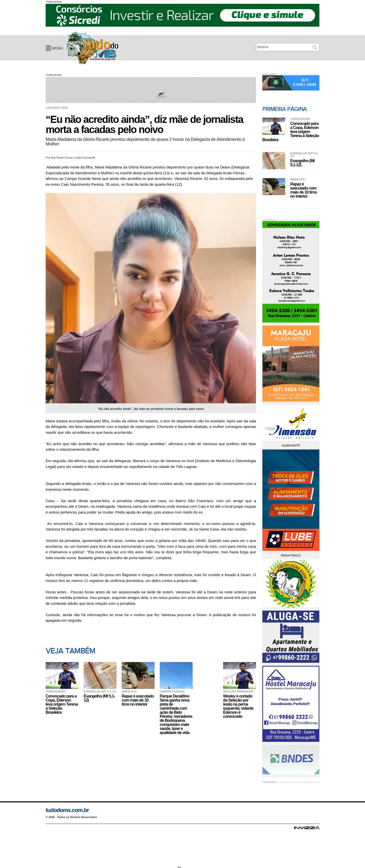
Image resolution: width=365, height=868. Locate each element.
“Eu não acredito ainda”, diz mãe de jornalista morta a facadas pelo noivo (93, 48)
